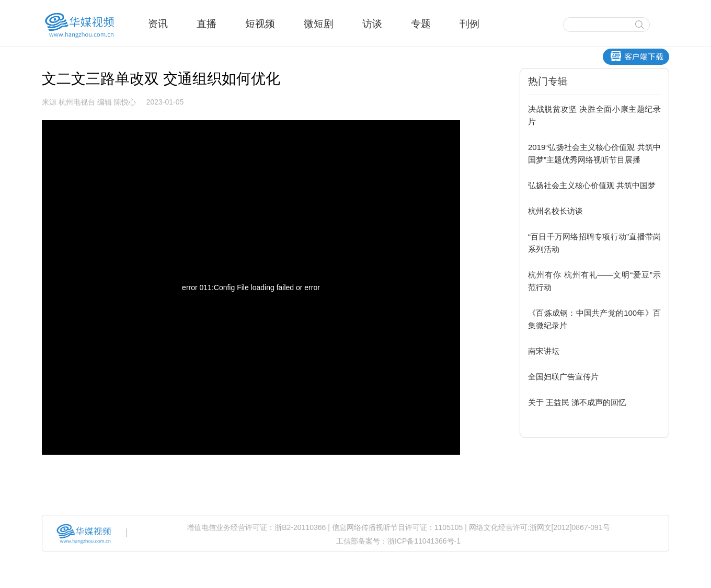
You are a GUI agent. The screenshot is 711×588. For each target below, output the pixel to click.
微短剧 (319, 24)
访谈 (372, 24)
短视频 (260, 24)
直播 (207, 24)
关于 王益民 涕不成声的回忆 (577, 402)
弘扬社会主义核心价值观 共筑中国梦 (592, 185)
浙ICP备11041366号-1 (424, 541)
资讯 (158, 24)
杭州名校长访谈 (555, 211)
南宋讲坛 (544, 351)
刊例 (469, 24)
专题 (421, 24)
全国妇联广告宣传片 (563, 377)
